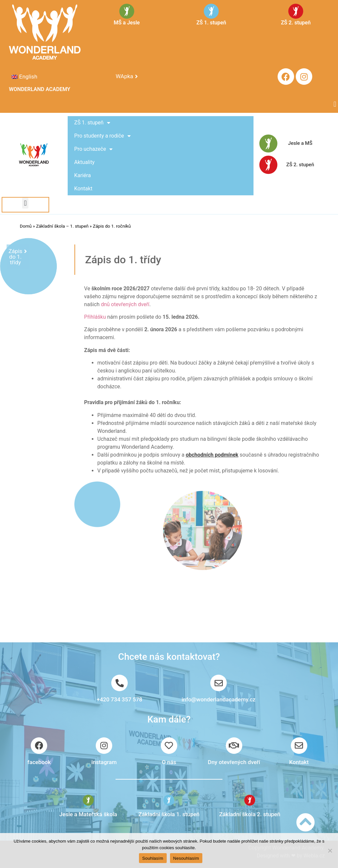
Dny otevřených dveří (234, 762)
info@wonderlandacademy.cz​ (219, 699)
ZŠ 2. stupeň (300, 165)
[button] (335, 104)
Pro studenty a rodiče (102, 136)
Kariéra (83, 175)
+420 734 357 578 (119, 699)
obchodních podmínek (212, 455)
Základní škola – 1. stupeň (62, 226)
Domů (26, 226)
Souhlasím (153, 858)
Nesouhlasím (186, 858)
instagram (104, 762)
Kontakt (83, 189)
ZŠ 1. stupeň (92, 123)
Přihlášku (95, 317)
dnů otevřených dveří (125, 304)
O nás (169, 762)
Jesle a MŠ (300, 143)
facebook (39, 762)
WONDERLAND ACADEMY (40, 89)
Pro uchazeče (93, 149)
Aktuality (84, 162)
